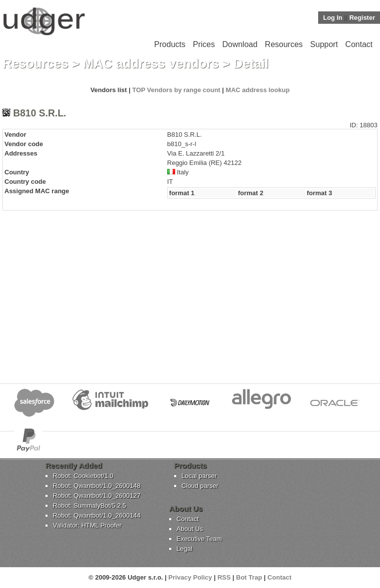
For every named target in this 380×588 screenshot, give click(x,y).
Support (324, 44)
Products (170, 44)
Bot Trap (249, 577)
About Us (190, 529)
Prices (204, 44)
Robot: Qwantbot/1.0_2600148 (97, 486)
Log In (333, 18)
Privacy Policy (190, 577)
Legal (185, 549)
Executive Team (199, 539)
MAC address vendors (151, 63)
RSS (224, 577)
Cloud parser (200, 486)
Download (240, 44)
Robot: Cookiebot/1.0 (83, 476)
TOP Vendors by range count (176, 90)
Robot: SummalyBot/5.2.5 (90, 506)
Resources (284, 44)
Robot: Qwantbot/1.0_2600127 (97, 496)
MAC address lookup (258, 90)
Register (362, 18)
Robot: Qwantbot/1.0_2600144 (97, 515)
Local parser (199, 476)
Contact (359, 44)
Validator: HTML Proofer (87, 525)
